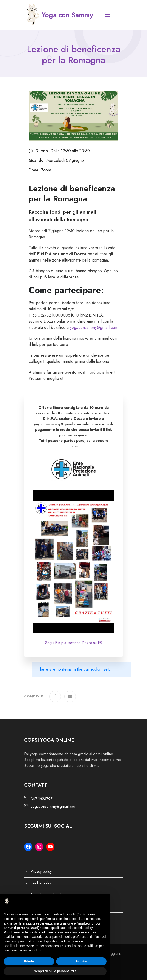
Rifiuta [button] (29, 961)
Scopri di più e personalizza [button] (55, 971)
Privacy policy (41, 871)
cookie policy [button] (83, 928)
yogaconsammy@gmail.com (94, 328)
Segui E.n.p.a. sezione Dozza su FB (74, 643)
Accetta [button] (81, 961)
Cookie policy (41, 883)
